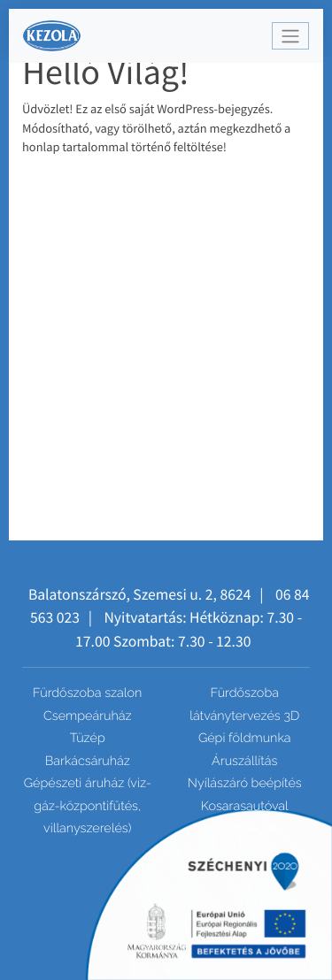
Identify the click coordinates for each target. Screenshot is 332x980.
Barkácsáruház (88, 761)
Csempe (166, 925)
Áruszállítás (244, 761)
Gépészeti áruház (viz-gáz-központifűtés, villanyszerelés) (88, 806)
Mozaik (166, 947)
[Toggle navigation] (290, 36)
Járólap (166, 902)
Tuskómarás (245, 851)
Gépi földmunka (245, 738)
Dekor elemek (166, 970)
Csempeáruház (88, 716)
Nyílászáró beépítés (245, 783)
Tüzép (88, 738)
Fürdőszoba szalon (87, 693)
